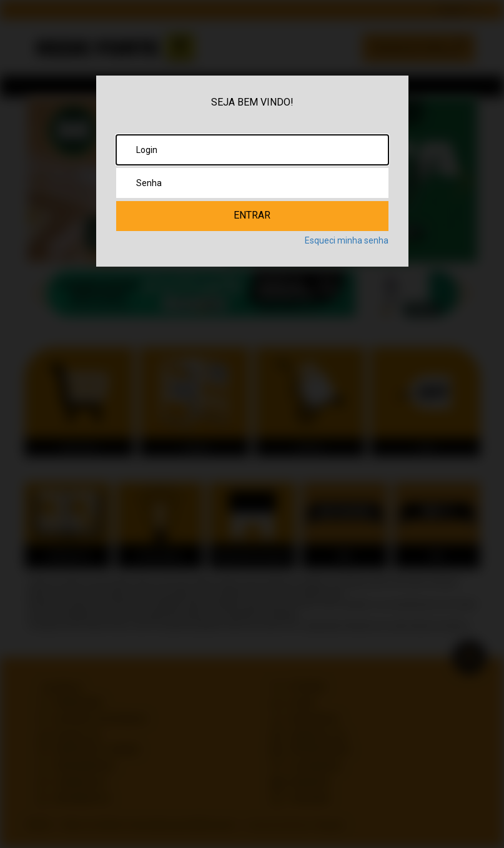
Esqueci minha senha (347, 240)
